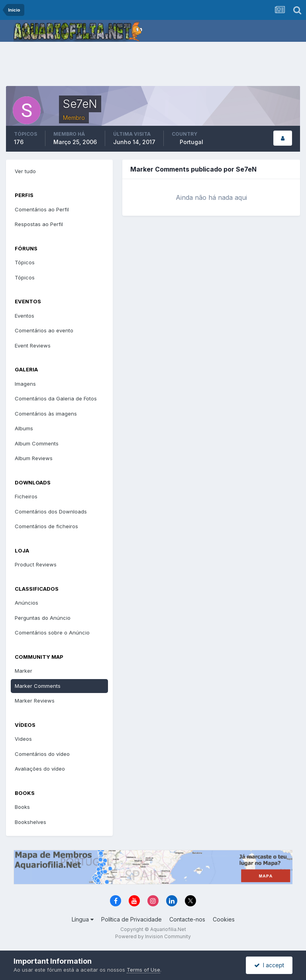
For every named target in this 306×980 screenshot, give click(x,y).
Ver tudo (25, 171)
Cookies (224, 919)
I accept (269, 965)
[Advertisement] (153, 66)
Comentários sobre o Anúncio (52, 633)
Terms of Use (143, 970)
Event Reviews (33, 346)
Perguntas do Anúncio (43, 618)
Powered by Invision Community (153, 936)
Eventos (25, 316)
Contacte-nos (187, 919)
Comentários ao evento (44, 330)
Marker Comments (38, 686)
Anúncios (26, 603)
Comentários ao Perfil (42, 209)
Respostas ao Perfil (39, 224)
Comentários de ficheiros (46, 526)
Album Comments (37, 443)
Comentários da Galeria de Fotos (56, 398)
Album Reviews (34, 458)
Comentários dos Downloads (51, 511)
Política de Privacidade (131, 919)
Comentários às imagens (46, 414)
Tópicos (25, 262)
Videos (23, 739)
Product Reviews (36, 564)
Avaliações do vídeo (40, 769)
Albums (24, 428)
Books (22, 807)
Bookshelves (30, 822)
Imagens (25, 384)
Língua (83, 919)
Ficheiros (26, 496)
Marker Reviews (35, 701)
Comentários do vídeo (42, 754)
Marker (24, 671)
